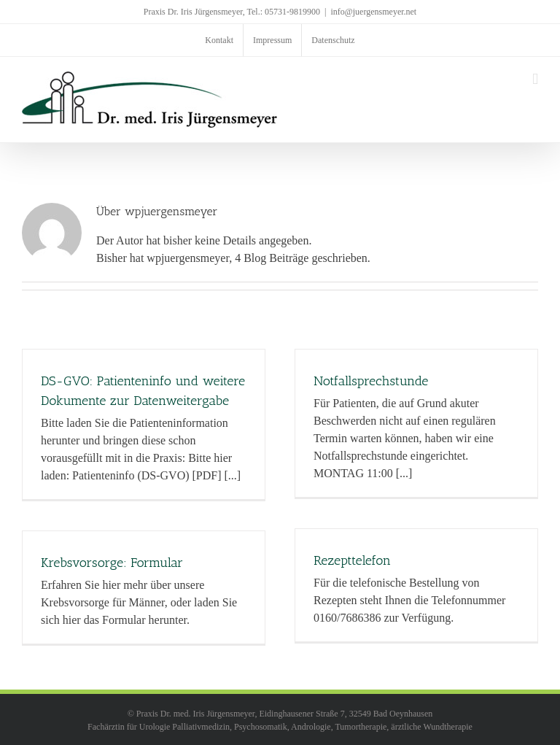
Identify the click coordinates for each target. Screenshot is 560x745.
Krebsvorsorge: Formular (112, 563)
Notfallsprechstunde (371, 381)
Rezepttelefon (352, 560)
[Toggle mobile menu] (535, 79)
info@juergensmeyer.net (373, 12)
